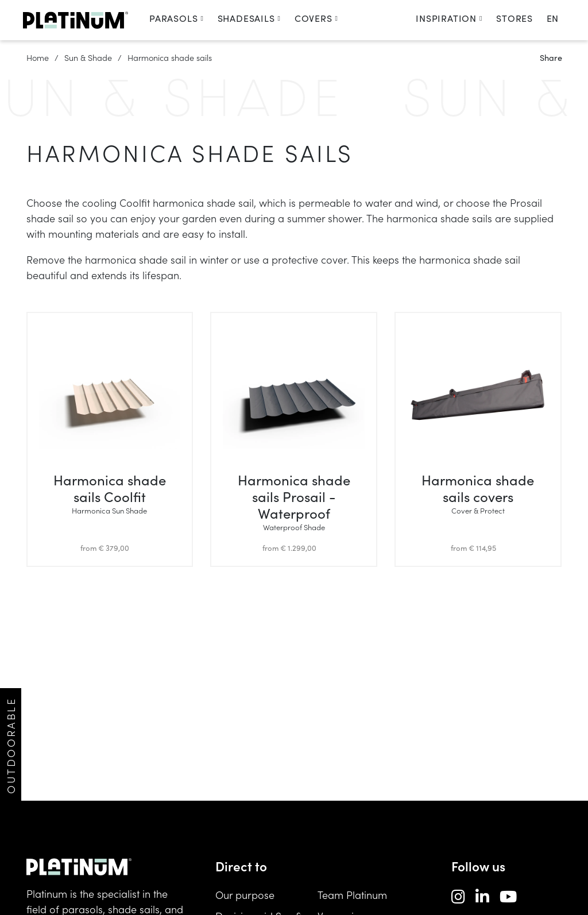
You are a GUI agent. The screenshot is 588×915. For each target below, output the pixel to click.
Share (551, 57)
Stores (514, 18)
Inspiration (449, 18)
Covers (316, 18)
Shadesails (249, 18)
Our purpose (245, 895)
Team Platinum (352, 895)
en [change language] (552, 18)
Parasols (177, 18)
